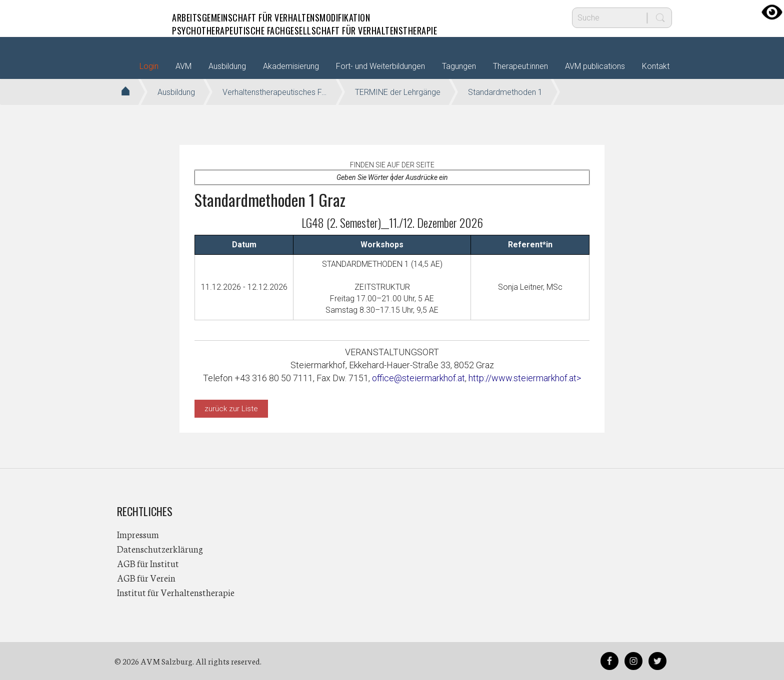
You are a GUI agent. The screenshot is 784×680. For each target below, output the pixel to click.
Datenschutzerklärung (160, 549)
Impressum (138, 534)
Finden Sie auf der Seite (392, 165)
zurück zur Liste (231, 409)
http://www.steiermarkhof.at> (525, 378)
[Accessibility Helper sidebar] (772, 12)
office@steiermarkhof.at (418, 378)
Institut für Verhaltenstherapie (176, 592)
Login (149, 66)
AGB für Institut (148, 563)
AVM (137, 17)
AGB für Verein (146, 578)
